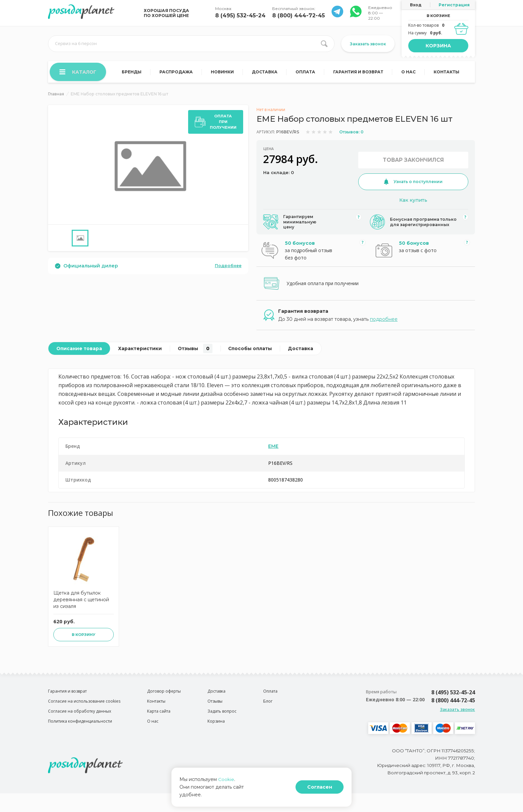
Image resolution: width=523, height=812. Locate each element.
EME (273, 449)
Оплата (306, 73)
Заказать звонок (368, 44)
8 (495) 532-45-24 (240, 16)
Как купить (413, 201)
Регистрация (454, 5)
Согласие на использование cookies (84, 708)
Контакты (446, 73)
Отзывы (198, 351)
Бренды (133, 73)
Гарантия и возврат (359, 73)
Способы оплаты (254, 351)
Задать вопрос (222, 718)
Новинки (223, 73)
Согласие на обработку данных (80, 718)
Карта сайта (159, 718)
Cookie (226, 787)
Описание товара (80, 351)
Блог (268, 708)
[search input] (191, 44)
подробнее (384, 322)
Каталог (78, 72)
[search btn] (324, 44)
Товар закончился (413, 161)
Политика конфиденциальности (80, 728)
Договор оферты (164, 698)
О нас (409, 73)
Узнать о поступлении (413, 183)
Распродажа (177, 73)
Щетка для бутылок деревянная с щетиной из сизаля (81, 606)
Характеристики (142, 351)
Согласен (326, 791)
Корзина (438, 46)
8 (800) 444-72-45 (299, 16)
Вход (416, 5)
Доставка (265, 73)
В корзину (84, 641)
